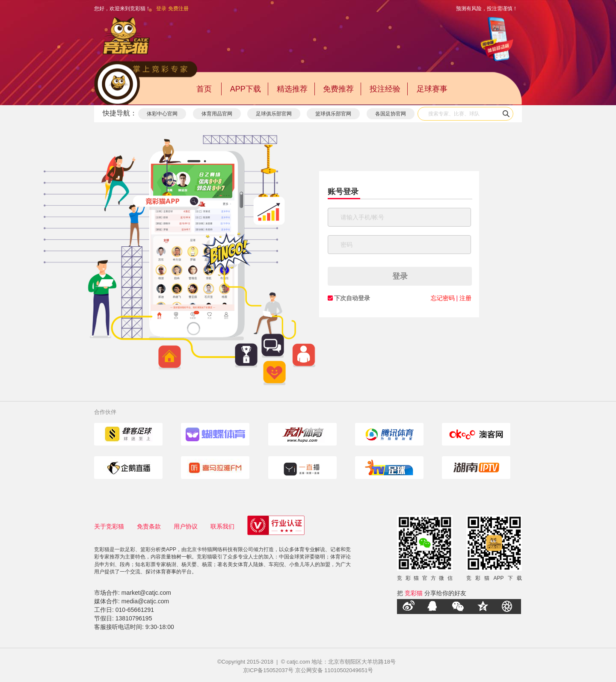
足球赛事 (432, 89)
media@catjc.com (145, 601)
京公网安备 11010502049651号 (334, 670)
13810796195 (134, 618)
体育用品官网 (217, 114)
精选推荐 (292, 89)
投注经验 (385, 89)
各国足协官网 (391, 114)
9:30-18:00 (160, 627)
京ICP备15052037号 (268, 670)
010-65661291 (135, 610)
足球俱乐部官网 (274, 114)
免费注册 (178, 9)
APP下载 (246, 89)
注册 (465, 298)
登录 (161, 9)
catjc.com (298, 662)
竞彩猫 (414, 593)
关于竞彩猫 (109, 526)
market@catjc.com (146, 593)
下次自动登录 (352, 298)
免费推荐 (338, 89)
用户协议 (186, 526)
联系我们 (222, 526)
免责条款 (149, 526)
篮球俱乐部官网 (333, 114)
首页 (204, 89)
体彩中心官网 (162, 114)
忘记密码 (443, 298)
